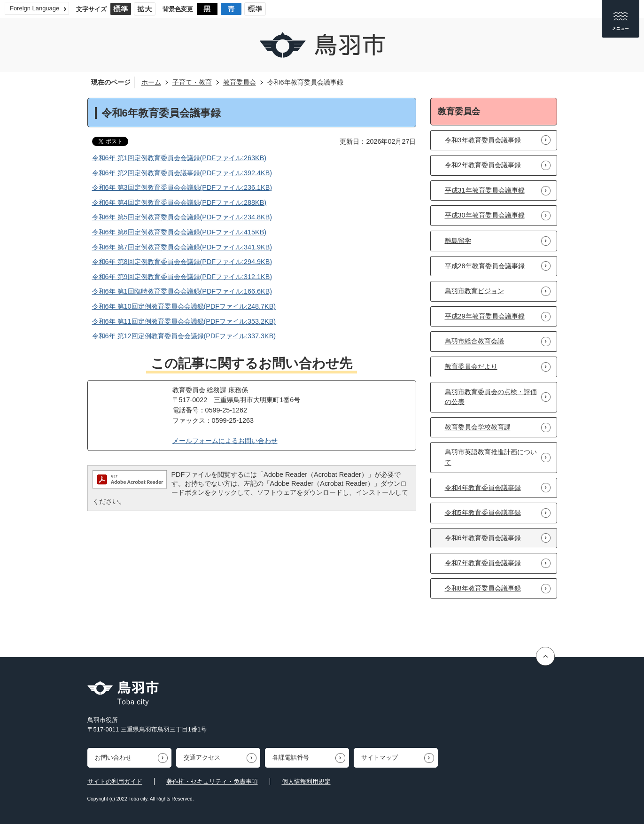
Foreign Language (35, 8)
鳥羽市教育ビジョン (474, 291)
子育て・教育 (192, 82)
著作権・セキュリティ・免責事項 (212, 781)
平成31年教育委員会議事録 (485, 190)
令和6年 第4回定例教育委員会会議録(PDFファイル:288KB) (179, 202)
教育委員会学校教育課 (478, 427)
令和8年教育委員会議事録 (483, 588)
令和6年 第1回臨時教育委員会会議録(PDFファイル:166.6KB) (182, 291)
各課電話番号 (291, 758)
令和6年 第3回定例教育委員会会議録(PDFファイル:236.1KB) (182, 187)
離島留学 (458, 241)
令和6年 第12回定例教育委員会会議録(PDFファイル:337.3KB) (184, 336)
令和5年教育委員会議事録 (483, 513)
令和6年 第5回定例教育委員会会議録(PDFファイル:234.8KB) (182, 217)
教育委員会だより (471, 366)
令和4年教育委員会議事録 (483, 488)
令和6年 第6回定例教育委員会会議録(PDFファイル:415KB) (179, 232)
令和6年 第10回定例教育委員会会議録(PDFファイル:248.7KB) (184, 306)
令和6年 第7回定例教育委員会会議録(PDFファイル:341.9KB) (182, 247)
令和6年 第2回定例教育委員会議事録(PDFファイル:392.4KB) (182, 173)
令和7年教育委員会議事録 (483, 563)
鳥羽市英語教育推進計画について (491, 457)
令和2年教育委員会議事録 (483, 165)
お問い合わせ (113, 758)
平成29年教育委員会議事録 (485, 316)
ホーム (151, 82)
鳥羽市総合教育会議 (474, 341)
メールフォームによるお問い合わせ (225, 441)
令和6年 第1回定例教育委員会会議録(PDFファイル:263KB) (179, 158)
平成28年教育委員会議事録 (485, 266)
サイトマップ (380, 758)
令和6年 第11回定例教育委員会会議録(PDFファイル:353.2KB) (184, 321)
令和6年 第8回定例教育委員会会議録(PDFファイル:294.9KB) (182, 262)
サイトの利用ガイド (115, 781)
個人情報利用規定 (306, 781)
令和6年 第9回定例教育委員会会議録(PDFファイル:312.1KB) (182, 277)
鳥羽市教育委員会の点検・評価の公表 (491, 397)
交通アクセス (202, 758)
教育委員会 (240, 82)
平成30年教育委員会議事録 (485, 215)
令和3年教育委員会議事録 (483, 140)
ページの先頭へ (547, 656)
